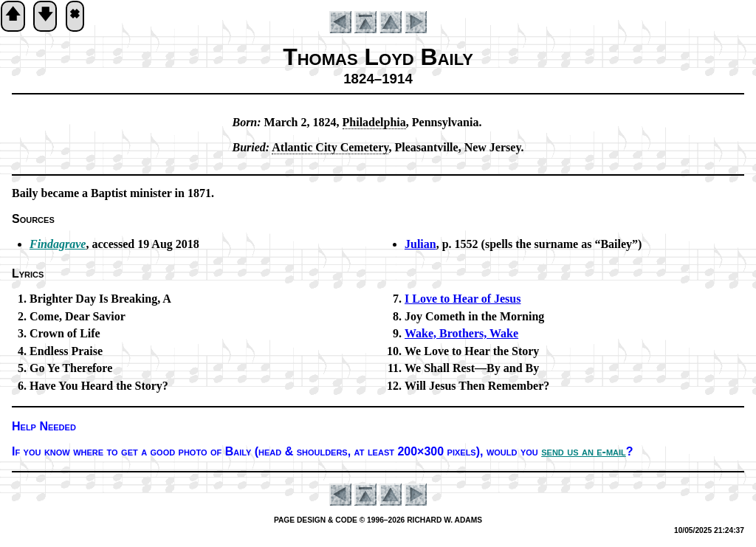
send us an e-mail (584, 451)
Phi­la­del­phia (374, 122)
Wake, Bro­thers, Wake (461, 333)
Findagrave (58, 244)
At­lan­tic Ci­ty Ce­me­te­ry (330, 147)
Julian (420, 244)
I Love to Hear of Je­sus (463, 299)
